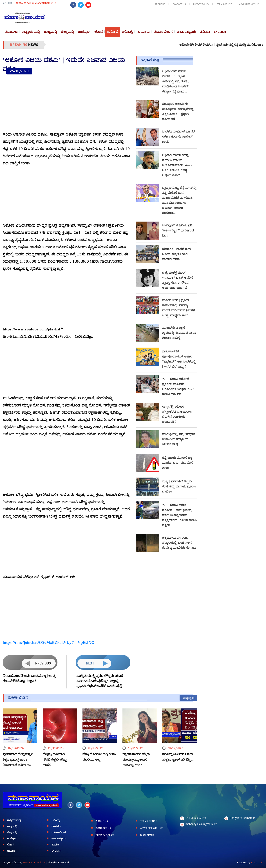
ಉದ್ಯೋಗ (84, 32)
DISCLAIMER (147, 835)
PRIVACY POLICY (201, 4)
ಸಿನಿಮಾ (205, 32)
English (220, 32)
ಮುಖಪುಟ (11, 32)
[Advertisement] (67, 103)
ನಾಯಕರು (143, 32)
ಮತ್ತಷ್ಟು (187, 698)
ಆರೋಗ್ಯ (127, 32)
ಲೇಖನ (99, 32)
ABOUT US (160, 4)
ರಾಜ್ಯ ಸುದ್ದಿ (50, 32)
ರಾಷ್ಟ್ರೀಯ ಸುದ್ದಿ (31, 32)
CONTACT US (179, 4)
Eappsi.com (257, 862)
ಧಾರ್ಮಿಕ (112, 32)
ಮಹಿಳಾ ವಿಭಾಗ (163, 32)
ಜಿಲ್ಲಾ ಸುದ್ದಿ (67, 32)
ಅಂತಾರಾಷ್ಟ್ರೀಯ (186, 32)
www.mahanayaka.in (34, 862)
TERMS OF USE (224, 4)
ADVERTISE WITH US (249, 4)
